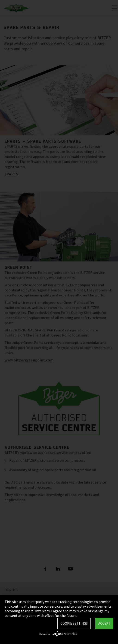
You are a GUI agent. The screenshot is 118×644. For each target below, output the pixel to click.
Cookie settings (74, 623)
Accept (104, 623)
